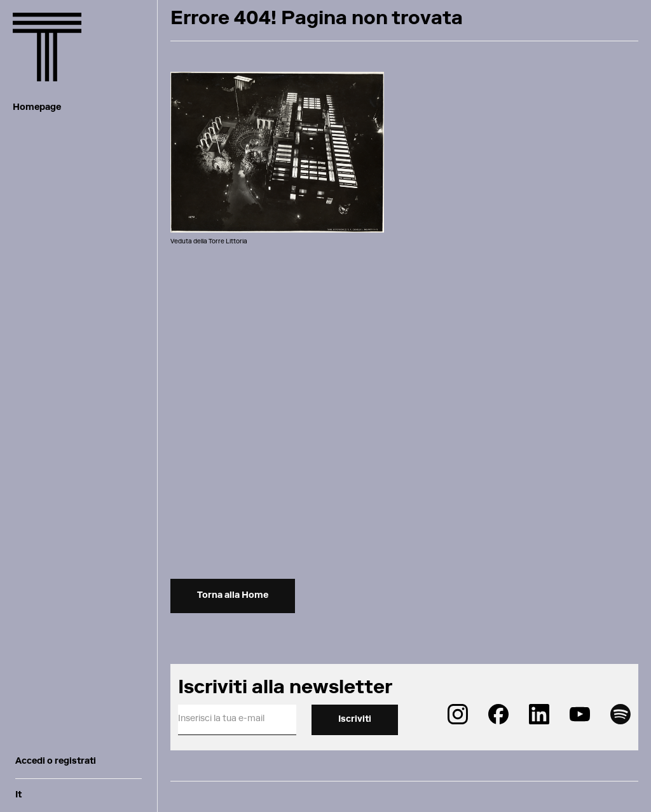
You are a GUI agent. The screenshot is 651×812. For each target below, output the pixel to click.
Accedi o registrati (56, 762)
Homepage (37, 108)
